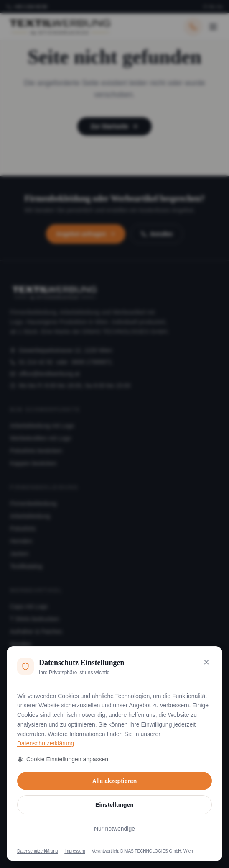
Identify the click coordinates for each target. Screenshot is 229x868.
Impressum (75, 851)
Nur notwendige (114, 829)
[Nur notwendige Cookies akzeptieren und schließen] (206, 662)
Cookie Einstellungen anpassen (63, 759)
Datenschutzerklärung (46, 743)
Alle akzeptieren (115, 781)
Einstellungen (114, 805)
